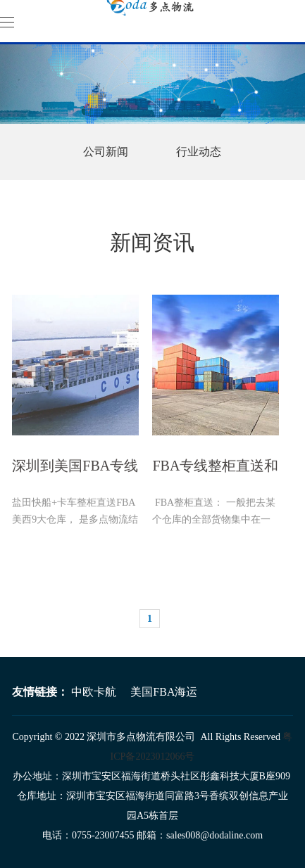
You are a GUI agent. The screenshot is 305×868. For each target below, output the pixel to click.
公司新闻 (106, 152)
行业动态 (199, 152)
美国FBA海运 (164, 692)
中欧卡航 (94, 692)
